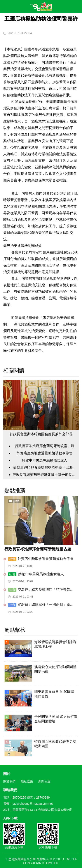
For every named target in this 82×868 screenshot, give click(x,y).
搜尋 (66, 7)
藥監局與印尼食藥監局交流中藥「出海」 (45, 468)
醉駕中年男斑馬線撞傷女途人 (45, 460)
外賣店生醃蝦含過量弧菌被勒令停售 (45, 453)
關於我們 (9, 781)
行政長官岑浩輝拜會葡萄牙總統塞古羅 (45, 446)
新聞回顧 (44, 781)
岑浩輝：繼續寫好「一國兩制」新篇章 (41, 605)
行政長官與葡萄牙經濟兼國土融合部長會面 (44, 475)
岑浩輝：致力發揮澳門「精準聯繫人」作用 (39, 590)
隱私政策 (27, 781)
